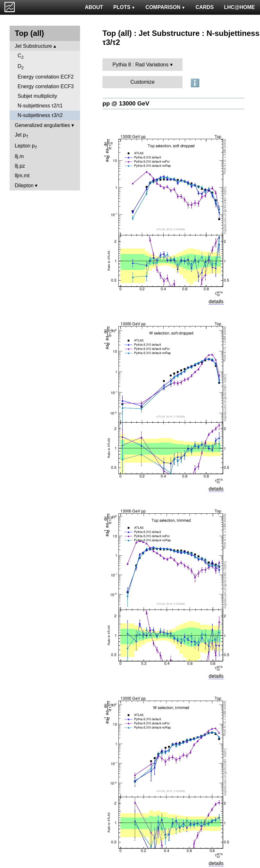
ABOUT (94, 7)
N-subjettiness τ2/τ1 (40, 106)
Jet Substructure (33, 46)
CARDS (205, 7)
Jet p (22, 135)
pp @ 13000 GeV (126, 103)
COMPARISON (165, 7)
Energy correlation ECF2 (46, 77)
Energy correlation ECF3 (46, 86)
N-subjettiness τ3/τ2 (40, 115)
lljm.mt (22, 176)
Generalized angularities (42, 125)
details (216, 302)
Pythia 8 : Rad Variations (140, 65)
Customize (142, 82)
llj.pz (20, 166)
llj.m (19, 156)
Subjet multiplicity (37, 96)
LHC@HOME (240, 7)
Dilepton (24, 185)
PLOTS (124, 7)
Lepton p (26, 146)
